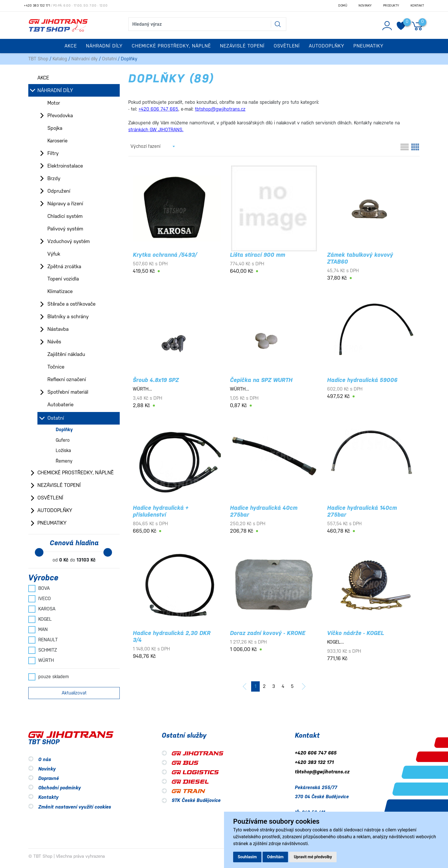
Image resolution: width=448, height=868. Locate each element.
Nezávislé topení (59, 485)
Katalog (60, 59)
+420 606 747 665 (316, 753)
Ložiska (63, 450)
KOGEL (40, 619)
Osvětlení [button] (287, 46)
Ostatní (109, 59)
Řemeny (64, 461)
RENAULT (43, 640)
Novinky (365, 6)
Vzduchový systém (69, 241)
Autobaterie (60, 405)
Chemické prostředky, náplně (76, 473)
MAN (38, 630)
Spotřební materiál (68, 392)
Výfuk (54, 254)
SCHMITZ (43, 650)
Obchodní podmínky (60, 788)
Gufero (63, 440)
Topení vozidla (63, 279)
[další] (304, 686)
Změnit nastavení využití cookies (75, 807)
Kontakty (48, 798)
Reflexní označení (67, 379)
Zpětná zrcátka (64, 266)
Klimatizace (60, 291)
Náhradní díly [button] (104, 46)
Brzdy (54, 178)
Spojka (55, 128)
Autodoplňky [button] (327, 46)
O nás (45, 759)
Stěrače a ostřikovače (71, 304)
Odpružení (59, 191)
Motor (54, 103)
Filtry (53, 153)
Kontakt (417, 6)
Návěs (54, 342)
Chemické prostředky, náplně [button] (171, 46)
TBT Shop (38, 59)
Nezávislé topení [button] (242, 46)
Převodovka (60, 116)
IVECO (40, 599)
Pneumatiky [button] (368, 46)
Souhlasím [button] (247, 857)
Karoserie (57, 141)
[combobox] (153, 146)
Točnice (56, 367)
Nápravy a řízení (65, 204)
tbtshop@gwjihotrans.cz (322, 772)
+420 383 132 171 (37, 6)
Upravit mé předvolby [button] (313, 857)
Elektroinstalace (65, 166)
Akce (71, 46)
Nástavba (58, 329)
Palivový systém (65, 229)
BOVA (39, 588)
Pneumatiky (52, 523)
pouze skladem (49, 677)
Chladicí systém (65, 216)
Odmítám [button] (275, 857)
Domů (343, 6)
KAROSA (42, 609)
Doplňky (64, 430)
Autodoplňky (55, 510)
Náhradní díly (85, 59)
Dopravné (49, 778)
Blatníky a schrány (68, 316)
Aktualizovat (74, 693)
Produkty (391, 6)
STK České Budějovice (196, 800)
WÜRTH (41, 660)
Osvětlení (50, 498)
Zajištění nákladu (66, 354)
